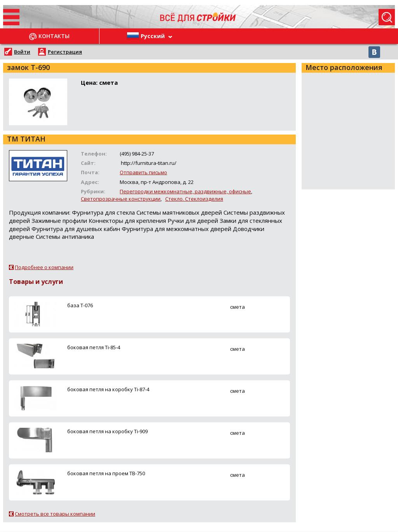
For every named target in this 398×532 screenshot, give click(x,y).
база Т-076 (80, 305)
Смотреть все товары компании (55, 514)
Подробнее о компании (44, 267)
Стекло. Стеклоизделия (194, 199)
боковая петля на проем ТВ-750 (106, 473)
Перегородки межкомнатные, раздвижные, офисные (185, 191)
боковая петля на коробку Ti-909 (107, 431)
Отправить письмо (143, 172)
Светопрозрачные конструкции (121, 199)
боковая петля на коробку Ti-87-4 (108, 389)
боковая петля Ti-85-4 (94, 347)
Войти (22, 52)
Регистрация (65, 52)
